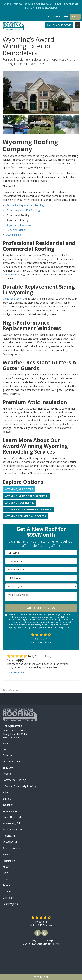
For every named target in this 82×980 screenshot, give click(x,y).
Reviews (7, 885)
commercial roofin (13, 275)
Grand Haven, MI (12, 817)
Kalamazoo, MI (11, 823)
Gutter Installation (16, 230)
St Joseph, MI (10, 842)
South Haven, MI (12, 848)
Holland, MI (9, 836)
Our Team (8, 898)
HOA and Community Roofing (19, 786)
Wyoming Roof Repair (19, 503)
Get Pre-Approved (59, 25)
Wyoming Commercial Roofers (25, 516)
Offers (6, 879)
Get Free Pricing (41, 608)
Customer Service (12, 761)
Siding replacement (13, 299)
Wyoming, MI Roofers (19, 489)
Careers (7, 891)
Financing (8, 755)
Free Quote (41, 977)
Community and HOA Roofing (23, 210)
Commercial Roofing (14, 780)
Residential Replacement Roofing (25, 205)
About (6, 867)
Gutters (7, 799)
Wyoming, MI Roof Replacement (26, 496)
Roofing (7, 774)
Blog (5, 873)
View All (7, 854)
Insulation (8, 805)
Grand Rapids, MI (12, 829)
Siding (6, 792)
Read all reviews (16, 672)
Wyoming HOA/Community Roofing (28, 509)
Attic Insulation (15, 235)
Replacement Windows (19, 225)
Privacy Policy (63, 627)
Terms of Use (47, 627)
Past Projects (10, 904)
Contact (7, 749)
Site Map (48, 940)
